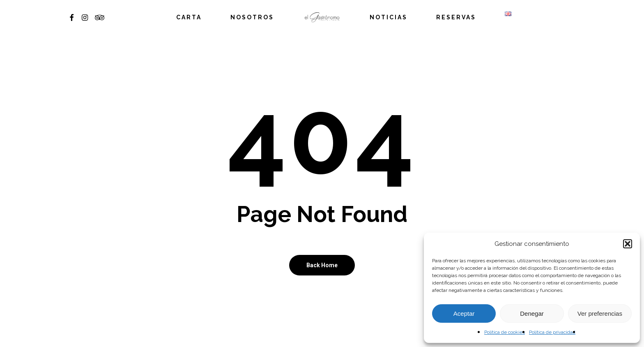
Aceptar (464, 313)
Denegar (532, 313)
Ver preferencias (600, 313)
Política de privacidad (552, 332)
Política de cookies (505, 332)
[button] (628, 244)
